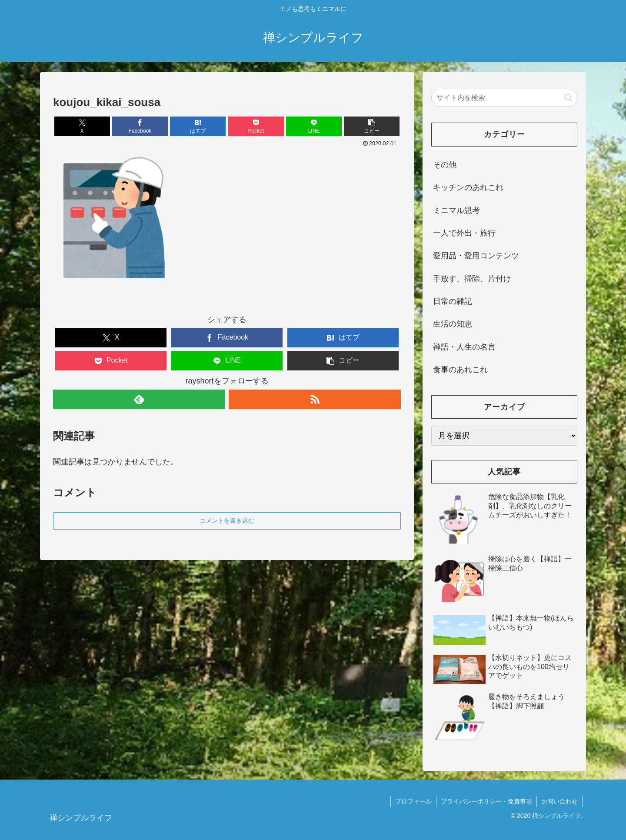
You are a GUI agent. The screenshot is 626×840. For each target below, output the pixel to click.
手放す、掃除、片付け (472, 279)
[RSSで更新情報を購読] (315, 399)
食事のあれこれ (460, 370)
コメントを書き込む (227, 520)
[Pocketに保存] (256, 126)
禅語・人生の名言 (464, 347)
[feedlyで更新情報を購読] (139, 399)
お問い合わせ (559, 801)
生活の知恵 (453, 324)
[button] (372, 126)
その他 (445, 165)
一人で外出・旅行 (464, 233)
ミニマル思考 (456, 210)
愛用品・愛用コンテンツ (476, 256)
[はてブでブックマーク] (198, 126)
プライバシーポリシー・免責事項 (486, 801)
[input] (504, 98)
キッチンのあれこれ (468, 187)
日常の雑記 (453, 301)
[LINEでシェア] (314, 126)
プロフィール (413, 801)
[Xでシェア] (82, 126)
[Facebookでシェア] (140, 126)
